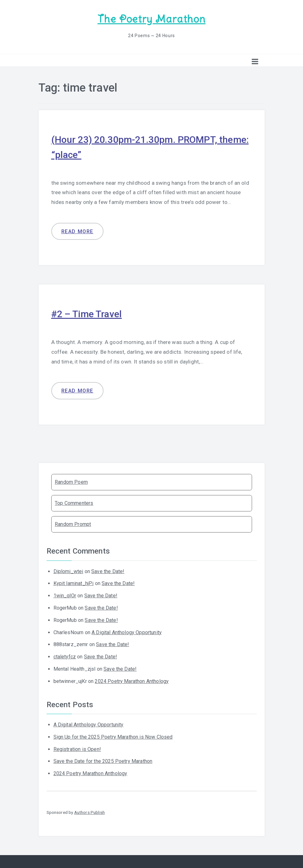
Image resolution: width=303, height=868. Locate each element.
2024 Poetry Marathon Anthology (132, 681)
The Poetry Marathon (151, 19)
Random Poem (71, 482)
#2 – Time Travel (87, 314)
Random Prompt (73, 524)
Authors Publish (90, 812)
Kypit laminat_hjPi (74, 583)
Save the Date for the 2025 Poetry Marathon (103, 761)
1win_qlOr (65, 596)
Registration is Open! (77, 749)
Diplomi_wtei (68, 571)
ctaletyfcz (65, 657)
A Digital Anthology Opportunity (127, 632)
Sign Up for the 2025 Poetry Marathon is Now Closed (113, 737)
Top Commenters (74, 503)
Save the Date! (108, 571)
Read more (77, 231)
